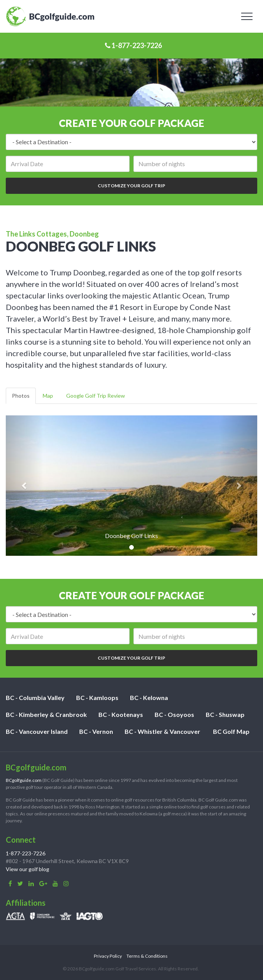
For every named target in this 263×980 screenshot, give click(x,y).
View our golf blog (27, 869)
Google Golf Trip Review (96, 396)
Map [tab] (48, 396)
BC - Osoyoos (174, 714)
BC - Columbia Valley (35, 697)
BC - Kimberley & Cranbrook (46, 714)
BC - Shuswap (225, 714)
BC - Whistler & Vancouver (162, 731)
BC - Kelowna (149, 697)
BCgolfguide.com (24, 780)
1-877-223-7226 (133, 45)
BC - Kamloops (97, 697)
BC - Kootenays (121, 714)
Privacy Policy (108, 956)
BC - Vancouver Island (37, 731)
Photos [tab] (21, 396)
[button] (25, 486)
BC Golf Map (231, 731)
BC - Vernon (96, 731)
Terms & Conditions (147, 956)
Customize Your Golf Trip (131, 186)
